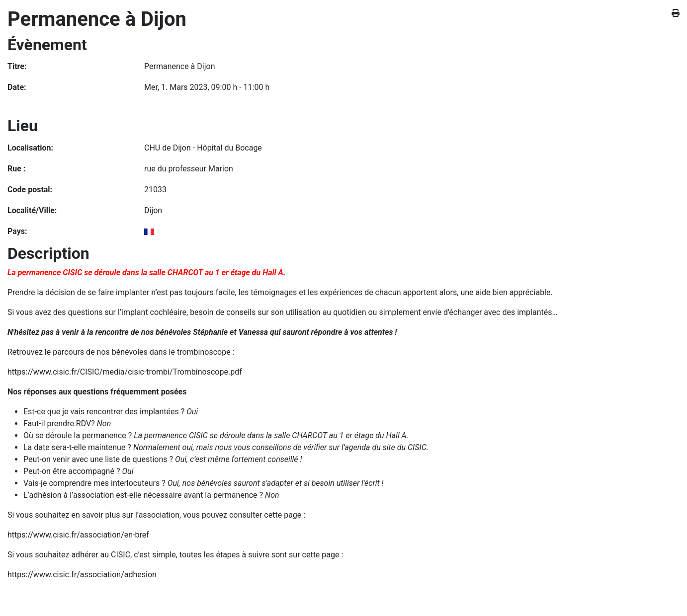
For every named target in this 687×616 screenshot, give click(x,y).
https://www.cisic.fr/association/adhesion (82, 575)
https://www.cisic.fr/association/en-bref (78, 535)
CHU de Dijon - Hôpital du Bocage (203, 148)
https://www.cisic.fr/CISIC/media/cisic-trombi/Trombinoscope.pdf (125, 372)
